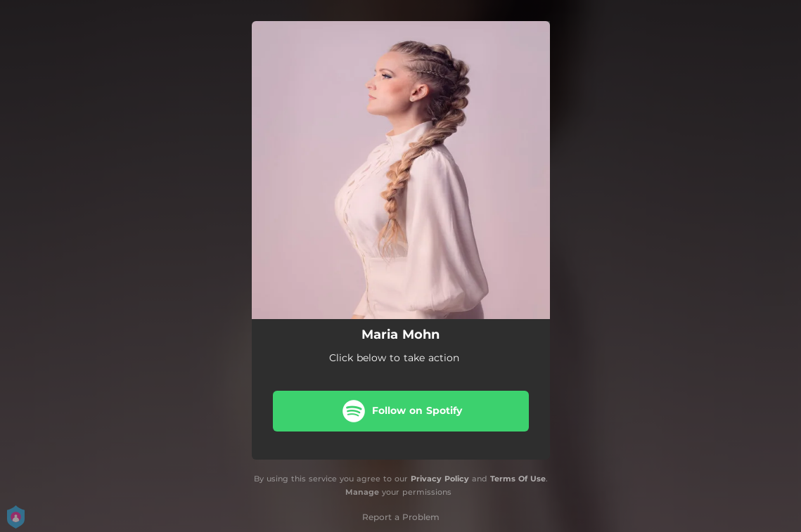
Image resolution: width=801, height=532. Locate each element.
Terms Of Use (518, 479)
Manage (362, 492)
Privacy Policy (440, 479)
